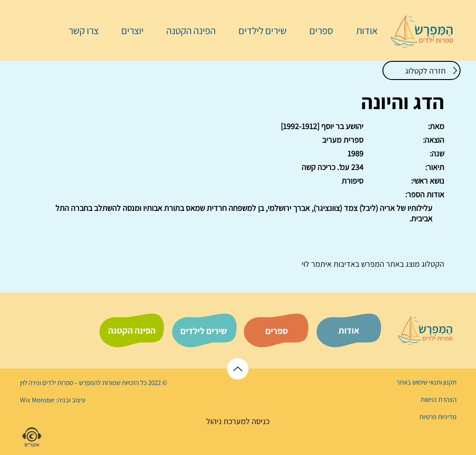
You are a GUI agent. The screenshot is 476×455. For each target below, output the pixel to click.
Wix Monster (37, 400)
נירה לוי (30, 382)
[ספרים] (277, 331)
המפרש (372, 264)
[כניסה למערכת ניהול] (238, 421)
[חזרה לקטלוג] (421, 70)
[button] (317, 30)
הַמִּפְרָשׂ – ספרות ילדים (69, 382)
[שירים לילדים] (203, 331)
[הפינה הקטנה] (132, 330)
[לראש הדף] (238, 369)
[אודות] (349, 330)
